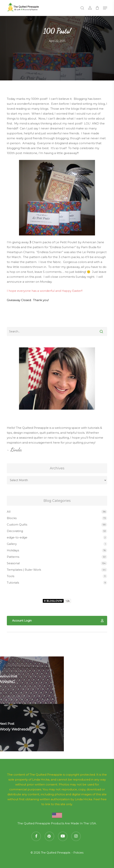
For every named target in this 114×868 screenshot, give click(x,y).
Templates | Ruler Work (24, 570)
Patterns (13, 557)
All (9, 512)
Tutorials (13, 583)
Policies (78, 853)
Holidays (13, 550)
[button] (105, 8)
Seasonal (13, 563)
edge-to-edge (17, 537)
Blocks (12, 518)
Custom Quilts (17, 524)
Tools (11, 576)
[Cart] (97, 8)
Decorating (15, 531)
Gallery (12, 544)
